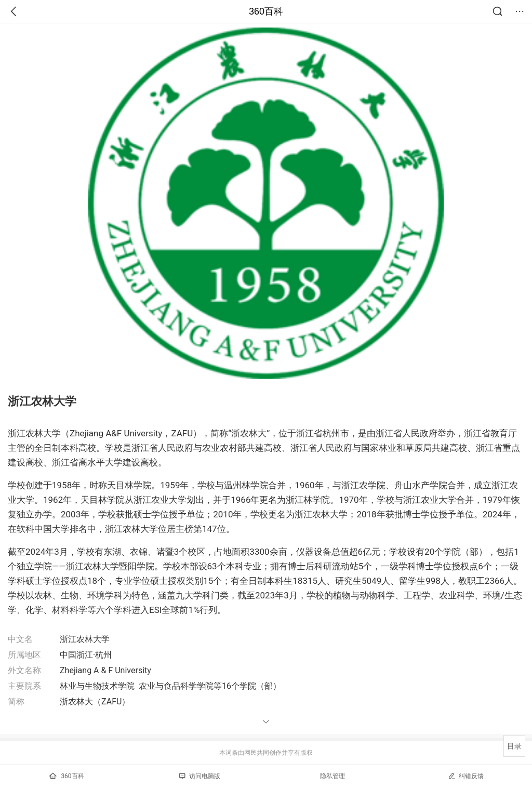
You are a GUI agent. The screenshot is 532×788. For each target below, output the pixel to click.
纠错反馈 (466, 776)
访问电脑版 (200, 776)
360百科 (266, 11)
